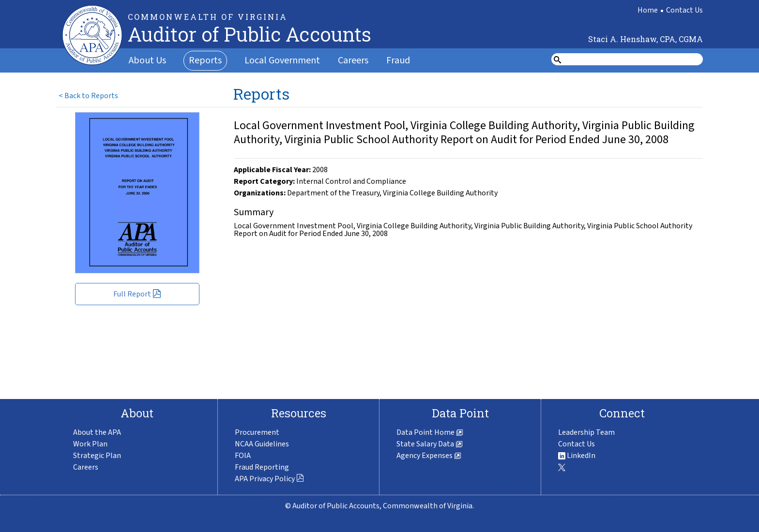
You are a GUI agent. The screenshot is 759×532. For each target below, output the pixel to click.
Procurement (257, 432)
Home (648, 10)
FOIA (243, 456)
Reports (205, 60)
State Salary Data (430, 444)
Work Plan (90, 444)
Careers (353, 60)
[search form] (633, 59)
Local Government (282, 60)
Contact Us (684, 10)
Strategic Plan (97, 456)
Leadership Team (586, 432)
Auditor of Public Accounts (250, 34)
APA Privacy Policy (269, 479)
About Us (147, 60)
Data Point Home (430, 432)
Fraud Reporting (262, 467)
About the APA (97, 432)
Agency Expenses (429, 456)
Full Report (137, 294)
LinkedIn (577, 456)
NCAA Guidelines (262, 444)
